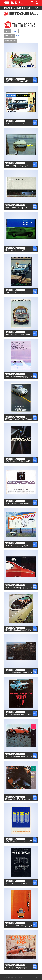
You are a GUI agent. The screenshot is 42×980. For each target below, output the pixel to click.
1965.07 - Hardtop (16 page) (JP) (19, 377)
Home (6, 3)
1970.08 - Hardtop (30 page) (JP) (19, 588)
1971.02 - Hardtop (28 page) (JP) (19, 672)
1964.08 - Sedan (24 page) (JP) (18, 334)
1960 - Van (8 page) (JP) (15, 250)
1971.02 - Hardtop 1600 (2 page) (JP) (20, 714)
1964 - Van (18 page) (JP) (16, 292)
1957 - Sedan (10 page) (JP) (17, 81)
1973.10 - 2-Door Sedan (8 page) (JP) (20, 926)
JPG (34, 78)
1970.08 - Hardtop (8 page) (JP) (18, 630)
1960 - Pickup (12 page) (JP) (17, 166)
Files (21, 3)
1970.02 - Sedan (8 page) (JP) (17, 503)
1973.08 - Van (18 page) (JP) (17, 883)
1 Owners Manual (11, 41)
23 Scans (15, 31)
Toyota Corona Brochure (15, 79)
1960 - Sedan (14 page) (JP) (17, 208)
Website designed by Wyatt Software (37, 977)
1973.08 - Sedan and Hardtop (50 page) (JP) (23, 841)
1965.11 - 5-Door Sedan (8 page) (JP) (20, 419)
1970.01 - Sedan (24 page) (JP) (18, 461)
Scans (14, 3)
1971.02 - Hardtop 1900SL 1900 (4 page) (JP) (24, 757)
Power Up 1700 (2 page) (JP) (17, 968)
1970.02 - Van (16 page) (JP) (17, 546)
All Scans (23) (9, 36)
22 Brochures (20, 36)
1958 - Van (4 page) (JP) (15, 123)
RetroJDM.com (15, 15)
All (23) (7, 31)
